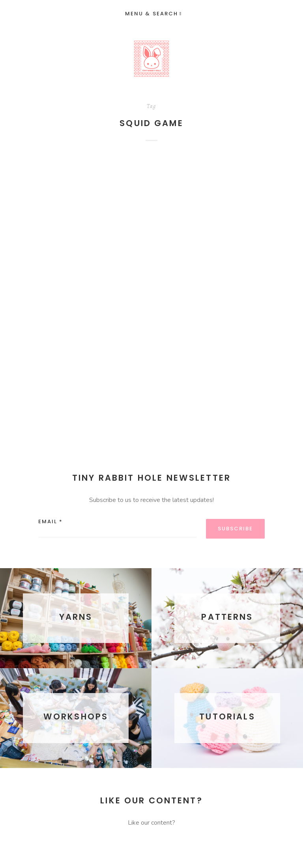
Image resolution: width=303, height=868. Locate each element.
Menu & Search (153, 14)
